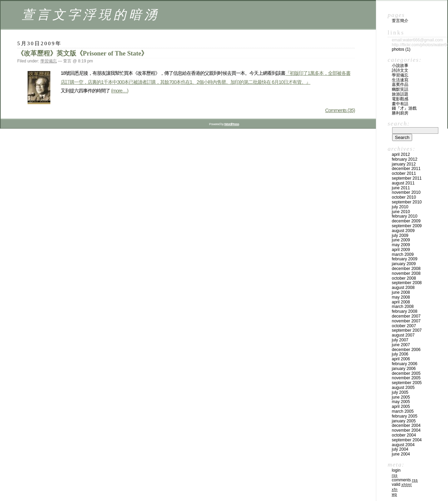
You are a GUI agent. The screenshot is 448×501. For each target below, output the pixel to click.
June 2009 (401, 240)
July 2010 (400, 207)
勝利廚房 (400, 113)
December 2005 (406, 373)
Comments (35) (340, 110)
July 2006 (400, 354)
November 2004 (406, 430)
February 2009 (405, 259)
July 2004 (400, 449)
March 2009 (403, 254)
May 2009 (401, 245)
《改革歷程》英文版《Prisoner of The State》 (82, 53)
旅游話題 (400, 94)
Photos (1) (401, 49)
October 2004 (404, 435)
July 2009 (400, 236)
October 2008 (404, 278)
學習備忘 (49, 61)
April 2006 (401, 359)
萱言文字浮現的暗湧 (91, 15)
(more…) (120, 91)
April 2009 (401, 250)
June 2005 (401, 397)
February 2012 (405, 159)
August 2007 (403, 335)
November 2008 (406, 273)
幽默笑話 (400, 89)
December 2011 (406, 169)
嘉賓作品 (400, 84)
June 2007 (401, 345)
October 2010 (404, 197)
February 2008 (405, 311)
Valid (402, 484)
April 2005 (401, 407)
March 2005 (403, 411)
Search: (399, 123)
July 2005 (400, 392)
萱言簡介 (400, 21)
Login (396, 470)
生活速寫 (400, 80)
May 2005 (401, 402)
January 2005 (404, 421)
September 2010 (407, 202)
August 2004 (403, 445)
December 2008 (406, 269)
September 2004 (407, 440)
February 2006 (405, 364)
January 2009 (404, 264)
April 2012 (401, 154)
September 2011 (407, 178)
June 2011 (401, 188)
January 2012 (404, 164)
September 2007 (407, 330)
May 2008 (401, 297)
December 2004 (406, 425)
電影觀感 (400, 99)
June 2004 (401, 454)
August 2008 (403, 288)
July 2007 (400, 340)
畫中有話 (400, 104)
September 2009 (407, 226)
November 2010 (406, 192)
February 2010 (405, 216)
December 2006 (406, 350)
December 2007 (406, 316)
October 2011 (404, 173)
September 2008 (407, 283)
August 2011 (403, 183)
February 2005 (405, 416)
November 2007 (406, 321)
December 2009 (406, 221)
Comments (405, 480)
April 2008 (401, 302)
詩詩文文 (400, 70)
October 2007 (404, 326)
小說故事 (400, 66)
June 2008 (401, 292)
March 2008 (403, 307)
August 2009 (403, 231)
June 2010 (401, 212)
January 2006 (404, 369)
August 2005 (403, 388)
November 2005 (406, 378)
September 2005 (407, 383)
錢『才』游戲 (404, 108)
